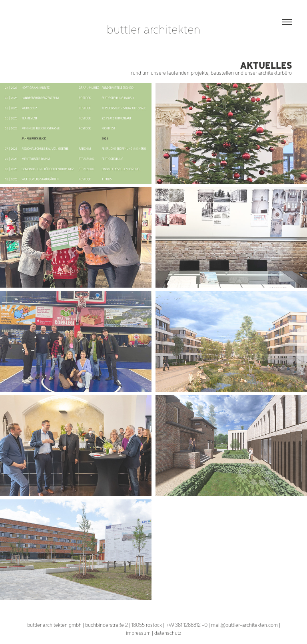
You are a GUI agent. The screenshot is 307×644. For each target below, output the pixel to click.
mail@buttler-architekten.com (244, 625)
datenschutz (168, 633)
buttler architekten (153, 29)
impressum (138, 633)
